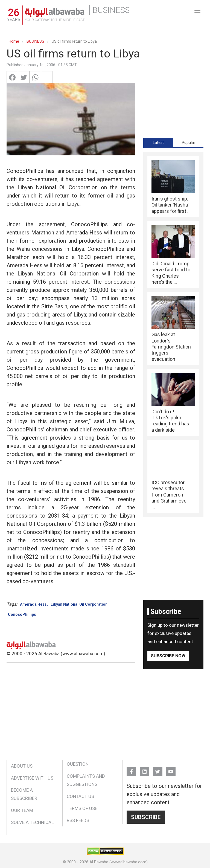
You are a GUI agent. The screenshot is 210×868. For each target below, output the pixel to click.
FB (131, 769)
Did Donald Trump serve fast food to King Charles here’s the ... (171, 273)
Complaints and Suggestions (86, 780)
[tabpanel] (173, 335)
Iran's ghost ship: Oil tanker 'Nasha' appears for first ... (171, 205)
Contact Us (80, 796)
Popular (189, 143)
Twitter (158, 769)
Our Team (22, 810)
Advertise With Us (32, 778)
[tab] (158, 143)
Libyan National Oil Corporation (79, 604)
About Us (22, 766)
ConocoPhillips (22, 614)
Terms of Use (82, 808)
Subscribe (146, 817)
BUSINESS (35, 41)
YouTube (171, 769)
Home (14, 41)
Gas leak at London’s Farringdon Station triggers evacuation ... (171, 347)
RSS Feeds (78, 820)
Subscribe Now (168, 656)
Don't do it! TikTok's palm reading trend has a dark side (170, 421)
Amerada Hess (33, 604)
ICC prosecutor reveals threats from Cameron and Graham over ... (170, 495)
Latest (158, 143)
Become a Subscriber (24, 794)
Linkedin (145, 769)
